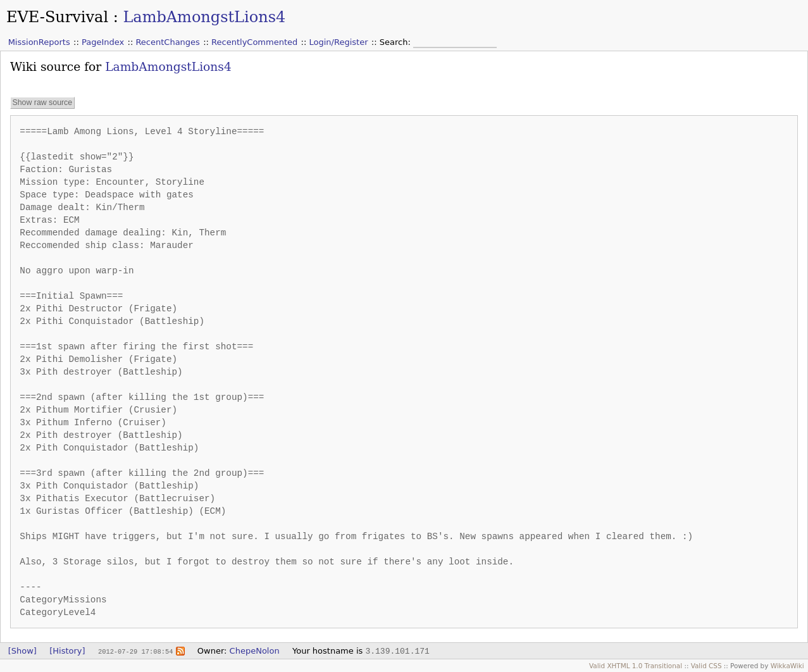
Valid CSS (706, 666)
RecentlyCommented (254, 42)
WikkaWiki (787, 666)
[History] (67, 651)
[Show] (22, 651)
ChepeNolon (255, 651)
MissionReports (39, 42)
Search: (396, 42)
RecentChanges (167, 42)
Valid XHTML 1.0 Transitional (636, 666)
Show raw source (42, 103)
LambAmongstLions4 (204, 17)
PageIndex (103, 42)
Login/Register (339, 42)
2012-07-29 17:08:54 (135, 651)
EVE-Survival (57, 17)
